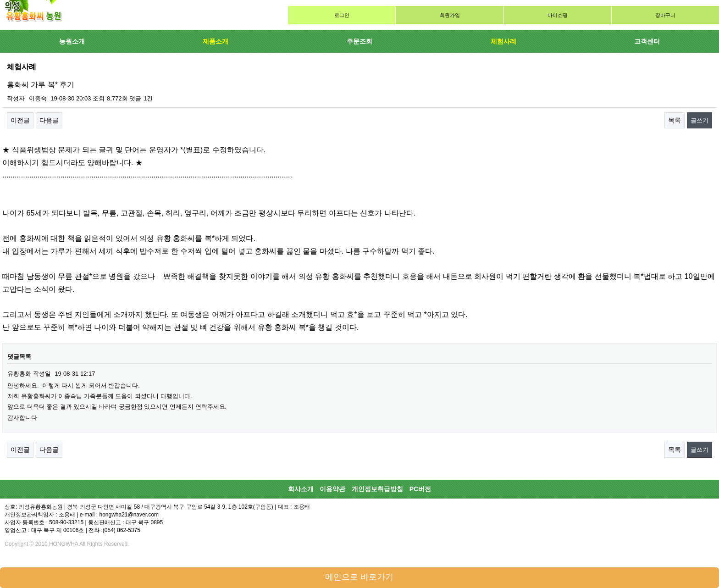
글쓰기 (700, 120)
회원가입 (450, 15)
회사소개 (301, 489)
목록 (675, 120)
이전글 (20, 120)
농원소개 (72, 41)
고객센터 (647, 41)
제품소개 (216, 41)
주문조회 (359, 41)
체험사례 (503, 41)
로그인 (342, 15)
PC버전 (420, 489)
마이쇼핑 (558, 15)
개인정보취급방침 (377, 489)
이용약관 (332, 489)
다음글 (49, 120)
